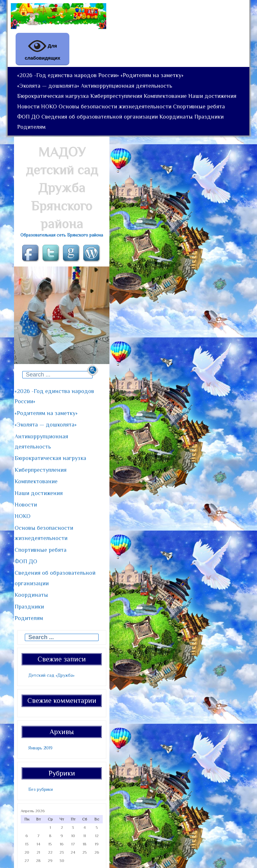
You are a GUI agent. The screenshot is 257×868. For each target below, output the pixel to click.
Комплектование (173, 108)
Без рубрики (41, 759)
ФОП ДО (87, 139)
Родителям (105, 154)
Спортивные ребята (45, 139)
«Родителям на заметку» (157, 78)
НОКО (107, 124)
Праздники (72, 154)
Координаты (35, 154)
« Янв (25, 838)
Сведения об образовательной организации (161, 139)
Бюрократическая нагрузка (55, 108)
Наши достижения (43, 124)
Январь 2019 (40, 717)
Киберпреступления (121, 108)
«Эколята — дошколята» (50, 93)
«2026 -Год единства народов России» (70, 78)
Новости (83, 124)
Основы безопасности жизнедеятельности (176, 124)
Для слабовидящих (43, 49)
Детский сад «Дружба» (51, 645)
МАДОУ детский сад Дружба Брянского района (62, 217)
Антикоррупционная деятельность (131, 93)
